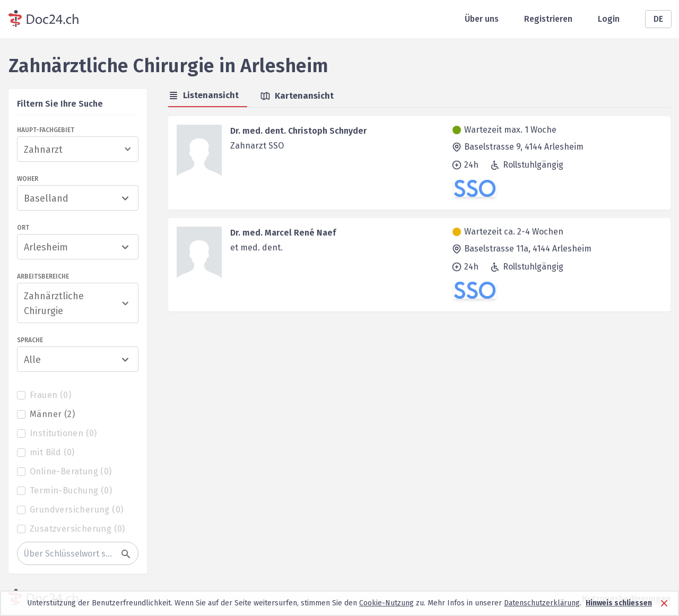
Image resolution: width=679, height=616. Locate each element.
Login (609, 19)
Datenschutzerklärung (542, 603)
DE (658, 19)
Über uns (482, 19)
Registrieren (548, 19)
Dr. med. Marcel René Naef (283, 233)
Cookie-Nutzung (386, 603)
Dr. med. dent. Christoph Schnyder (298, 131)
